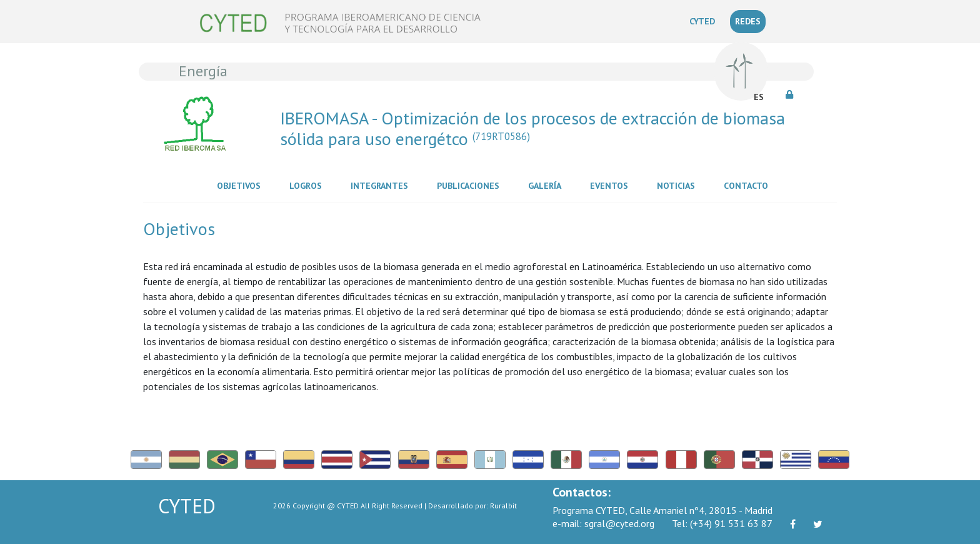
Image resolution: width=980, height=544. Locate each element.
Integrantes (382, 185)
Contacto (748, 185)
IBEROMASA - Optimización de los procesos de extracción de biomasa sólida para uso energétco (532, 128)
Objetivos (241, 185)
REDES (748, 21)
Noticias (678, 185)
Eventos (612, 185)
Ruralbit (503, 506)
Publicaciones (471, 185)
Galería (547, 185)
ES (759, 97)
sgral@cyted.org (603, 523)
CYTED (705, 21)
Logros (308, 185)
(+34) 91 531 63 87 (722, 523)
